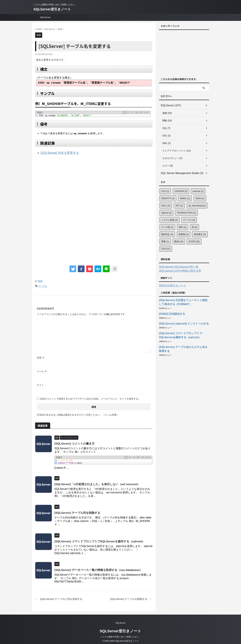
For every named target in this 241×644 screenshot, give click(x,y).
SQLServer (45, 17)
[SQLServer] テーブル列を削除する (76, 511)
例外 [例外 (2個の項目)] (183, 227)
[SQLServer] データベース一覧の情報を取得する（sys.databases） (96, 568)
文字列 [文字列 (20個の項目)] (194, 241)
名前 (41, 356)
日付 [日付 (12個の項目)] (166, 249)
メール (42, 369)
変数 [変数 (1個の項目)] (165, 241)
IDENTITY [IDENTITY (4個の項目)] (168, 198)
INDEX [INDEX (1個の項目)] (185, 198)
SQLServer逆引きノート (52, 9)
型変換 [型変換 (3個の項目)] (184, 234)
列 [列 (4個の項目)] (195, 227)
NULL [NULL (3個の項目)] (166, 206)
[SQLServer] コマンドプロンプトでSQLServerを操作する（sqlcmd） (97, 540)
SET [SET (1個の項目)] (179, 206)
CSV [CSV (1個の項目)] (165, 191)
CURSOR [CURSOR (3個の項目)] (181, 191)
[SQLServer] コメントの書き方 (73, 442)
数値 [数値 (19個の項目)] (179, 241)
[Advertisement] (63, 185)
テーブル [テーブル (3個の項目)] (189, 220)
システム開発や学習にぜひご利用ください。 (120, 635)
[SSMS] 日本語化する (170, 314)
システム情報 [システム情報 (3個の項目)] (170, 220)
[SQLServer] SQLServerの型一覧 (176, 267)
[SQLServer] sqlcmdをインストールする (181, 324)
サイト (40, 383)
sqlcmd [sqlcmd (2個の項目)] (166, 213)
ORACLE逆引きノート (171, 286)
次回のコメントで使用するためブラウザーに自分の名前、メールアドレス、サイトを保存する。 (90, 397)
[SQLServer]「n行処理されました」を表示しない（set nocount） (95, 482)
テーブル (43, 285)
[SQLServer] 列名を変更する (57, 152)
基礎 (40, 280)
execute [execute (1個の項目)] (198, 191)
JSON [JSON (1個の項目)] (200, 198)
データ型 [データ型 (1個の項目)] (167, 227)
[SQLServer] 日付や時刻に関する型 (177, 271)
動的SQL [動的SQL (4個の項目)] (167, 234)
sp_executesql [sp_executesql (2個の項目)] (197, 206)
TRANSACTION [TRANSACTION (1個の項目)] (186, 213)
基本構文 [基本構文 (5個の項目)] (200, 234)
